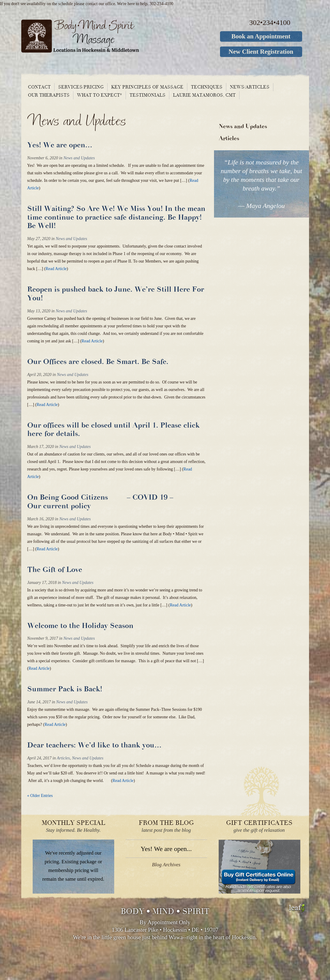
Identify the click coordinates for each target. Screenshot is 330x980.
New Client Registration (261, 52)
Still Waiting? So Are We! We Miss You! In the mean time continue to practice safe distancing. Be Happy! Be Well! (116, 217)
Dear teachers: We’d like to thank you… (94, 745)
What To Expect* (100, 95)
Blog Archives (166, 865)
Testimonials (147, 95)
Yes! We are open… (60, 145)
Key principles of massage (147, 87)
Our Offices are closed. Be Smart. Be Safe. (98, 362)
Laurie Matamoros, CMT (204, 95)
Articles (63, 758)
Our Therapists (49, 95)
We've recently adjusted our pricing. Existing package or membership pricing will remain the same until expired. (73, 866)
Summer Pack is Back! (65, 689)
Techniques (207, 87)
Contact (39, 87)
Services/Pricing (81, 87)
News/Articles (250, 87)
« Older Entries (40, 796)
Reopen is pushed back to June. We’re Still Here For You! (116, 294)
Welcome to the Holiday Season (80, 626)
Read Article (56, 269)
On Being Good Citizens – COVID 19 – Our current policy (109, 502)
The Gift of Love (55, 570)
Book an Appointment (261, 36)
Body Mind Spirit (103, 36)
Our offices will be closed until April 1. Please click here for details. (113, 430)
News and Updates (79, 158)
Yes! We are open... (166, 849)
